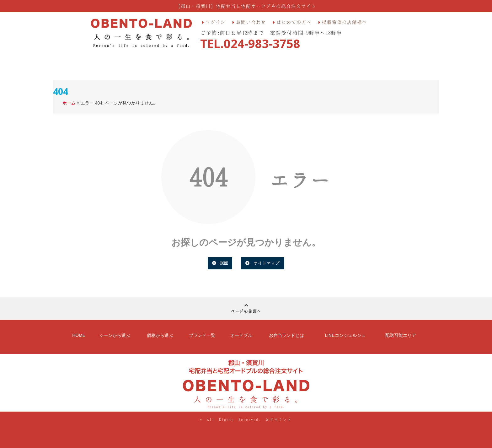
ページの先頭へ (246, 308)
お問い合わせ (251, 22)
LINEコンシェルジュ (345, 335)
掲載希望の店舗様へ (345, 22)
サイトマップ (267, 263)
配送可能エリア (401, 335)
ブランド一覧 (202, 335)
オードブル (241, 335)
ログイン (216, 22)
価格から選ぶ (160, 335)
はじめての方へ (294, 22)
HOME (224, 263)
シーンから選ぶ (115, 335)
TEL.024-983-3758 (250, 43)
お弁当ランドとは (286, 335)
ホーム (69, 103)
